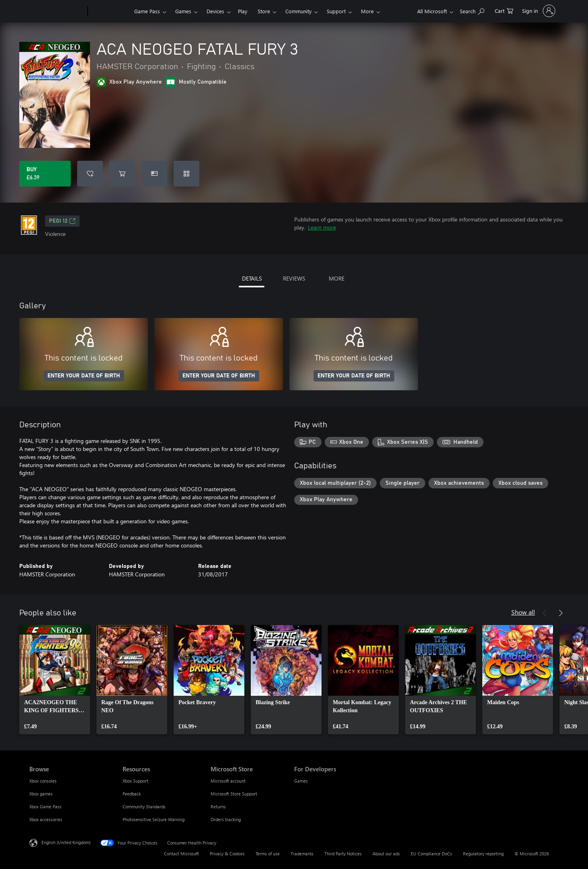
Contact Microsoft (181, 854)
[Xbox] (110, 11)
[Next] (561, 613)
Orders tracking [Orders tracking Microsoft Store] (226, 819)
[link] (55, 680)
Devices (215, 11)
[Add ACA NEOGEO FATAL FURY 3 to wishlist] (90, 174)
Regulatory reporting (483, 854)
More (367, 11)
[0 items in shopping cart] (504, 10)
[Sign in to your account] (538, 11)
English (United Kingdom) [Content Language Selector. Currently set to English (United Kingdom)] (66, 842)
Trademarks (302, 854)
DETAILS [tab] (252, 278)
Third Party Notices (343, 854)
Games (183, 11)
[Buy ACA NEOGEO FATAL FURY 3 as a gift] (154, 174)
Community (298, 11)
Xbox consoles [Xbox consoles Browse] (43, 781)
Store (264, 11)
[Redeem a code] (186, 174)
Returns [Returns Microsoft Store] (218, 806)
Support (336, 11)
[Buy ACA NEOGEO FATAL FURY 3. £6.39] (45, 174)
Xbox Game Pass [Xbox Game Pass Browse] (45, 806)
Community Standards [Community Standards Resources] (144, 806)
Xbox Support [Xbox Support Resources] (135, 781)
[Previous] (545, 613)
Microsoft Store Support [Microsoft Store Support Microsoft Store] (234, 794)
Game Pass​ (147, 11)
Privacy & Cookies (227, 854)
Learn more (322, 227)
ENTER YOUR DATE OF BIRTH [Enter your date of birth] (84, 376)
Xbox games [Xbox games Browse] (41, 794)
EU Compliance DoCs (431, 854)
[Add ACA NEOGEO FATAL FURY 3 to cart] (122, 174)
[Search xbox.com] (472, 10)
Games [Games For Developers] (301, 781)
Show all (523, 612)
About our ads (386, 854)
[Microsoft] (57, 11)
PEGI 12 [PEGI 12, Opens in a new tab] (62, 221)
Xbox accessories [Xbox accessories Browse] (46, 819)
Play (243, 11)
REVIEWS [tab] (294, 278)
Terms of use (268, 854)
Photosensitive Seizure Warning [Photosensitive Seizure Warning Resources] (154, 819)
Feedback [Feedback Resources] (132, 794)
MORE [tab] (337, 278)
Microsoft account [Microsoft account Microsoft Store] (228, 781)
